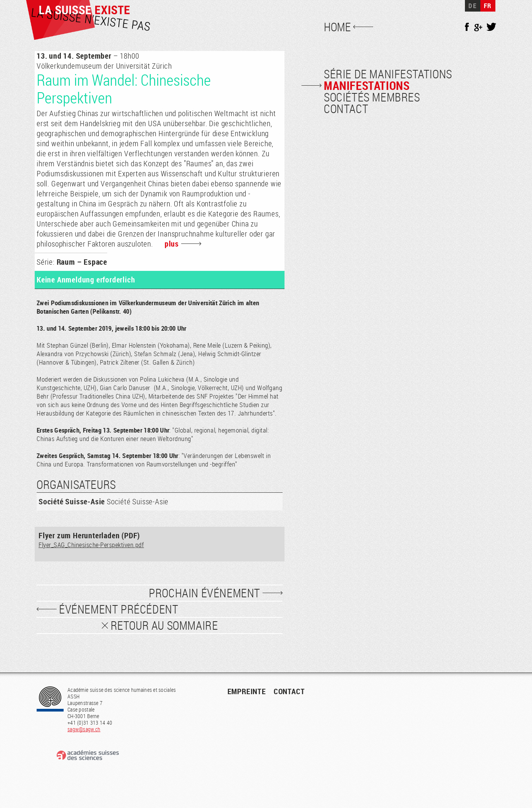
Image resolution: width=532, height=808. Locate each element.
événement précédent (119, 609)
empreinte (247, 691)
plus (172, 244)
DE (472, 6)
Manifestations (367, 85)
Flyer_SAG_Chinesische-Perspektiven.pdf (91, 545)
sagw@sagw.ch (84, 729)
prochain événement (205, 593)
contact (289, 691)
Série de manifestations (388, 74)
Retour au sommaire (164, 625)
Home (337, 27)
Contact (346, 109)
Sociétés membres (372, 97)
